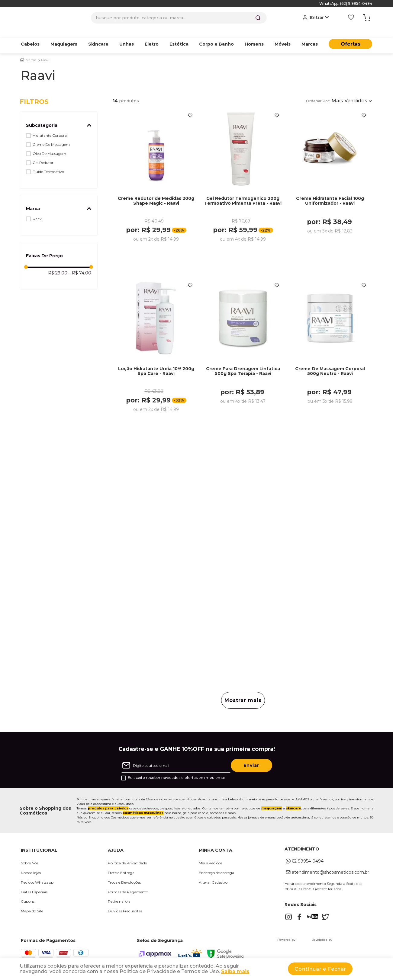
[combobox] (179, 18)
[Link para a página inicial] (22, 50)
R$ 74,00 (80, 264)
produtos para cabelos (108, 801)
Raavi (45, 51)
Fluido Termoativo (48, 162)
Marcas (31, 51)
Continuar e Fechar (320, 969)
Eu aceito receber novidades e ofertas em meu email (177, 771)
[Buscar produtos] (258, 18)
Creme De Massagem (51, 135)
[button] (59, 116)
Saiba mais (235, 971)
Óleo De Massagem (49, 144)
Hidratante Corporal (50, 126)
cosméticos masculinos (143, 806)
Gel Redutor (43, 153)
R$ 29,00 (58, 264)
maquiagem (272, 801)
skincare (293, 801)
